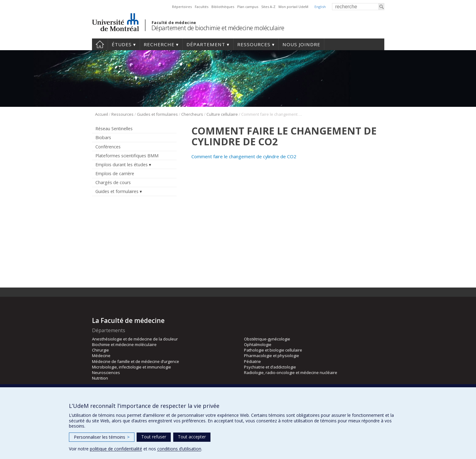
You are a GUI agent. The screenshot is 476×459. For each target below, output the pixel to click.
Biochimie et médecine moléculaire (124, 344)
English (320, 7)
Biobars (103, 137)
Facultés (202, 7)
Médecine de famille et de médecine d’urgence (136, 361)
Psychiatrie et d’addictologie (270, 367)
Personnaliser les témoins (102, 437)
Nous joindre (301, 44)
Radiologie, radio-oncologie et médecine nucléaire (291, 372)
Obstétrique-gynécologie (267, 339)
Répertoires (182, 7)
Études (122, 44)
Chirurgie (100, 350)
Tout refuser (154, 437)
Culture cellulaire (222, 114)
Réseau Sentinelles (114, 129)
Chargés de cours (113, 182)
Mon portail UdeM (293, 7)
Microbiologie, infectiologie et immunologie (132, 367)
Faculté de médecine (174, 22)
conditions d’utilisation (179, 449)
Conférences (108, 147)
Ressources (254, 44)
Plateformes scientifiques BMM (127, 156)
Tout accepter (192, 437)
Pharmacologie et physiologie (272, 356)
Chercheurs (192, 114)
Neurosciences (106, 372)
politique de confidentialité (116, 449)
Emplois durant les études (122, 165)
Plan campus (248, 7)
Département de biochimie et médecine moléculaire (218, 28)
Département (206, 44)
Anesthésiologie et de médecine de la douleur (135, 339)
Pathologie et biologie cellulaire (273, 350)
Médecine (101, 356)
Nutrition (100, 378)
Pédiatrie (252, 361)
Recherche (159, 44)
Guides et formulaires (157, 114)
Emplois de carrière (115, 173)
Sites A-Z (268, 7)
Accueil (100, 44)
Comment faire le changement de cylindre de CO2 (244, 156)
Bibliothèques (223, 7)
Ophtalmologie (258, 344)
